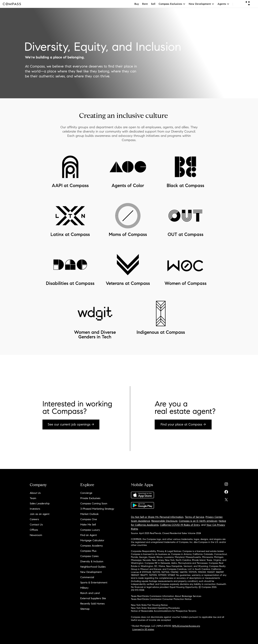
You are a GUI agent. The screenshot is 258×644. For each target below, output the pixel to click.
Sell (153, 4)
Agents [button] (223, 4)
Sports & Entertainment (94, 582)
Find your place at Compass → (183, 424)
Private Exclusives (90, 498)
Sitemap (85, 609)
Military (84, 588)
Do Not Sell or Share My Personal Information (157, 517)
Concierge (86, 493)
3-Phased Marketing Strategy (97, 509)
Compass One (89, 519)
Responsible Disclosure (164, 521)
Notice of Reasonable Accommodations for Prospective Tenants (164, 611)
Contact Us (36, 525)
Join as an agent (40, 514)
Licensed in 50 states (143, 629)
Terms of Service (194, 517)
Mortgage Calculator (92, 540)
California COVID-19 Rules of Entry (180, 525)
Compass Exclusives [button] (172, 4)
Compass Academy (92, 546)
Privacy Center (214, 517)
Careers (34, 519)
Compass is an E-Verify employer (198, 521)
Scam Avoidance (141, 521)
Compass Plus (88, 551)
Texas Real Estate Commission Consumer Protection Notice (161, 599)
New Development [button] (201, 4)
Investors (35, 509)
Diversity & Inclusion (92, 561)
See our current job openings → (71, 424)
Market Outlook (89, 514)
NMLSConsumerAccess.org (186, 626)
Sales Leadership (40, 503)
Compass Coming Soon (94, 503)
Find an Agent (89, 535)
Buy (137, 4)
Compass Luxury (90, 530)
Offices (34, 530)
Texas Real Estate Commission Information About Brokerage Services (166, 596)
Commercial (87, 577)
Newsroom (36, 535)
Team (33, 498)
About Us (35, 493)
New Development (91, 572)
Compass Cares (89, 556)
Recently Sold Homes (92, 604)
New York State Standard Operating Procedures (155, 608)
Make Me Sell (88, 525)
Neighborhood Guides (93, 567)
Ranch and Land (90, 593)
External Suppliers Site (93, 598)
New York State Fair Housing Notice (149, 605)
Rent (145, 4)
